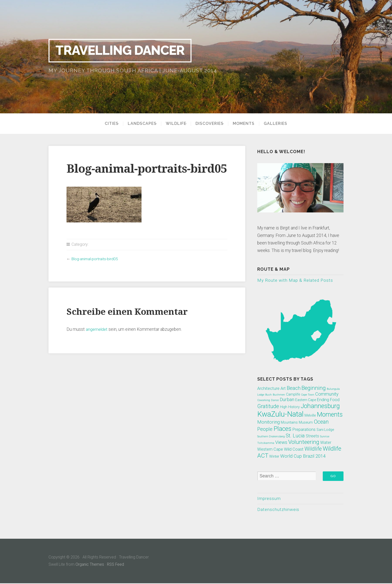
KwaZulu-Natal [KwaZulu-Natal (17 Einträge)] (280, 414)
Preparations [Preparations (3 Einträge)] (304, 430)
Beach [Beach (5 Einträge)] (294, 388)
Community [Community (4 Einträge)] (327, 394)
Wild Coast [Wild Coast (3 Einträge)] (294, 450)
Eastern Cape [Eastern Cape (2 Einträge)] (306, 400)
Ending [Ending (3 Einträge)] (323, 400)
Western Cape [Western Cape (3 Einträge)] (270, 450)
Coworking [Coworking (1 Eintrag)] (264, 400)
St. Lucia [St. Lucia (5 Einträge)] (295, 436)
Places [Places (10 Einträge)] (282, 429)
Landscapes (139, 124)
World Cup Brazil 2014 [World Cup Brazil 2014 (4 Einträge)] (303, 456)
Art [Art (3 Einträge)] (283, 389)
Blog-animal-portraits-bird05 (96, 259)
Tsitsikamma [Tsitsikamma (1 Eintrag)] (266, 443)
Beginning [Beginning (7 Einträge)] (314, 388)
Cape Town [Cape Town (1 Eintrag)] (308, 395)
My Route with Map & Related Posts (295, 280)
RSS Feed (116, 565)
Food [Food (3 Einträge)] (335, 400)
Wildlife (176, 124)
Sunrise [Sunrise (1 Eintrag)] (325, 437)
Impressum (269, 499)
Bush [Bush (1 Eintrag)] (268, 395)
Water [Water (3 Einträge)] (326, 443)
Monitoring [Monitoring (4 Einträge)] (268, 422)
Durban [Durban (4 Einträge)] (287, 400)
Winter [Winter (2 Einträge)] (274, 457)
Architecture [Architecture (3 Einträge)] (268, 389)
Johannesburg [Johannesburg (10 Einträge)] (320, 406)
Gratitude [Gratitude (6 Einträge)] (268, 406)
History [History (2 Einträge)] (294, 407)
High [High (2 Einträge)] (284, 407)
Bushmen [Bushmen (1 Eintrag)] (279, 395)
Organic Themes (90, 565)
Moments (250, 124)
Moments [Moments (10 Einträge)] (330, 415)
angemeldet (97, 329)
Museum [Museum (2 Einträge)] (306, 423)
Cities (105, 124)
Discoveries (213, 124)
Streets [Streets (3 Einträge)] (312, 436)
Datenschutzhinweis (279, 510)
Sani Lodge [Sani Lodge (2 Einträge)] (325, 430)
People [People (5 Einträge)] (265, 429)
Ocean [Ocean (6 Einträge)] (321, 422)
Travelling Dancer (123, 51)
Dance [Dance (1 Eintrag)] (275, 400)
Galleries (282, 124)
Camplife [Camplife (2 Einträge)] (293, 395)
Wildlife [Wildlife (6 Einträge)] (313, 449)
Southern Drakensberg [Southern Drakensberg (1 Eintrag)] (271, 437)
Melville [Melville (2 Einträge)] (310, 416)
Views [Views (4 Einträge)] (281, 443)
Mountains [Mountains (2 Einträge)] (289, 423)
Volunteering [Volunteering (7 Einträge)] (304, 442)
